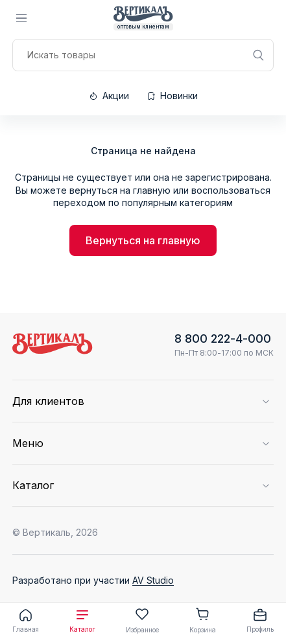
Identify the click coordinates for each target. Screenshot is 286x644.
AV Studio (153, 580)
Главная (26, 620)
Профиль (260, 620)
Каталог (82, 620)
